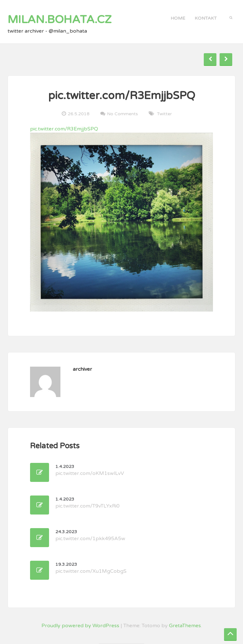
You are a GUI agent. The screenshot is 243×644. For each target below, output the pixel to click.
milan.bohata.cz (60, 20)
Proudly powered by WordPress (80, 626)
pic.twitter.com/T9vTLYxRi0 (87, 503)
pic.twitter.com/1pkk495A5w (90, 535)
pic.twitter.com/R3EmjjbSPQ (64, 129)
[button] (231, 17)
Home (178, 18)
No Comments (122, 114)
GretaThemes (185, 626)
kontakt (206, 18)
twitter (164, 114)
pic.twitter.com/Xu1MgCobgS (91, 568)
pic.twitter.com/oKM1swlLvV (90, 470)
